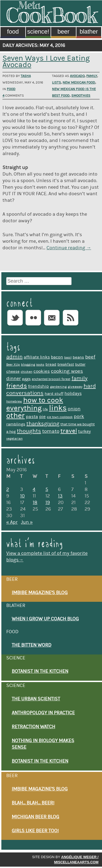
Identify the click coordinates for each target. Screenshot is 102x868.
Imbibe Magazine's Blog (40, 593)
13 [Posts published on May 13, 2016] (60, 496)
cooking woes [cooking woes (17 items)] (67, 371)
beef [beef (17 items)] (90, 357)
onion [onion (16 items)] (74, 409)
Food (13, 32)
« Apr (12, 522)
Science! (38, 32)
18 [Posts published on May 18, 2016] (35, 503)
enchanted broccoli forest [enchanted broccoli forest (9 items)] (51, 379)
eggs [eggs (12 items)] (26, 379)
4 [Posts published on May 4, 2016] (34, 490)
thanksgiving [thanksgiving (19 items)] (43, 424)
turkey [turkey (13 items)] (84, 431)
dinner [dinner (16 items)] (14, 379)
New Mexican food (79, 82)
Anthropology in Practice (43, 713)
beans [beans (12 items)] (78, 357)
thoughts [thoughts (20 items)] (29, 431)
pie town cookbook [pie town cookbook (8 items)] (60, 417)
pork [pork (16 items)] (79, 417)
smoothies (81, 96)
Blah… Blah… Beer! (33, 803)
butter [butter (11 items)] (80, 365)
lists (56, 82)
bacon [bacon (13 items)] (57, 357)
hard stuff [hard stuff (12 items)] (54, 394)
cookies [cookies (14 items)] (42, 371)
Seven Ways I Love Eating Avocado (46, 62)
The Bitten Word (32, 645)
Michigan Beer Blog (35, 817)
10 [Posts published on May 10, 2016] (22, 496)
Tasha (26, 76)
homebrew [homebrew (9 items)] (14, 402)
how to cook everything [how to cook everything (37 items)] (35, 404)
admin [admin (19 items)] (14, 357)
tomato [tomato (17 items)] (51, 431)
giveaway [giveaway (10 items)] (75, 387)
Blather (89, 32)
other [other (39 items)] (16, 416)
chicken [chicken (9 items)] (27, 372)
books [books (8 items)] (40, 365)
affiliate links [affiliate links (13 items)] (37, 357)
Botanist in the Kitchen (40, 671)
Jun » (27, 522)
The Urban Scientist (36, 699)
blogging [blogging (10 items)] (28, 365)
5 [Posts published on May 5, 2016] (47, 490)
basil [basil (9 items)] (68, 358)
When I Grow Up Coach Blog (45, 619)
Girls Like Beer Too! (35, 831)
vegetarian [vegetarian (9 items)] (14, 439)
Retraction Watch (33, 727)
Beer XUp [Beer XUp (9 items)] (13, 365)
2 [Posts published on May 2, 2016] (8, 490)
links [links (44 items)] (58, 408)
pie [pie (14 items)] (42, 417)
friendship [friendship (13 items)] (38, 386)
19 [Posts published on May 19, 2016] (48, 503)
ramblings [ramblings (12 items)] (16, 424)
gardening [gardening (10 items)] (58, 387)
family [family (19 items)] (80, 378)
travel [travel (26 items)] (69, 431)
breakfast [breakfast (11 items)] (66, 365)
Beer (63, 32)
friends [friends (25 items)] (17, 386)
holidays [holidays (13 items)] (73, 393)
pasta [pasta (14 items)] (32, 417)
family (92, 76)
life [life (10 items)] (45, 409)
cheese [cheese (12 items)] (13, 371)
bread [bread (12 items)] (51, 364)
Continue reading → (69, 248)
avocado (77, 76)
